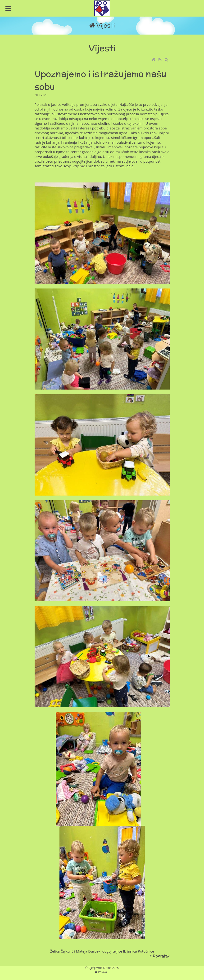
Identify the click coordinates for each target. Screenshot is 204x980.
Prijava (103, 972)
